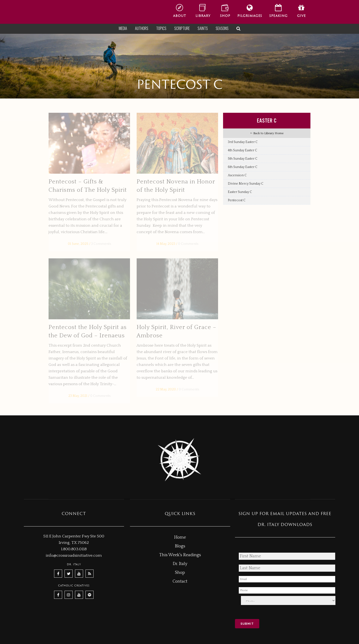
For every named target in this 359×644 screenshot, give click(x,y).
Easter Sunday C (240, 192)
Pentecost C (237, 200)
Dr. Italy (180, 564)
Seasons (222, 28)
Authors (142, 28)
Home (180, 537)
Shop (180, 573)
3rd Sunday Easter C (243, 142)
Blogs (180, 546)
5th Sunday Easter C (243, 159)
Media (123, 28)
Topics (161, 28)
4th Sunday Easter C (242, 150)
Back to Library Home (267, 133)
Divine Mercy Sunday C (246, 184)
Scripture (182, 28)
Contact (180, 581)
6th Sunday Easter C (243, 167)
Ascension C (237, 175)
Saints (203, 28)
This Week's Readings (180, 555)
